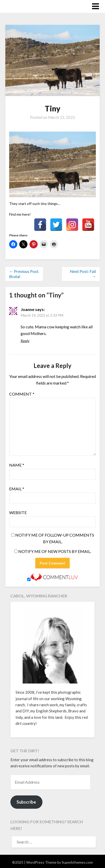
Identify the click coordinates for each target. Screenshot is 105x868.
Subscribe (26, 802)
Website (18, 512)
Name (17, 465)
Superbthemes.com (77, 862)
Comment (22, 394)
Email (17, 489)
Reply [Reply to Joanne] (25, 341)
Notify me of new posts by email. (55, 551)
